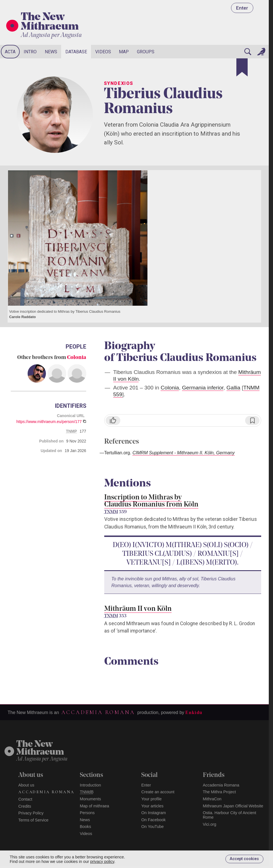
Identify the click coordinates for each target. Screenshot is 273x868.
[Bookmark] (242, 67)
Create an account (158, 792)
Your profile (151, 799)
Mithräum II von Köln (138, 609)
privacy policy (102, 862)
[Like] (113, 420)
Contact (25, 799)
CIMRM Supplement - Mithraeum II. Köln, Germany (184, 453)
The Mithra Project (219, 792)
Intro (30, 52)
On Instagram (153, 813)
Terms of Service (33, 820)
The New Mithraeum (50, 22)
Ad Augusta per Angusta (51, 35)
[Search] (248, 52)
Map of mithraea (94, 806)
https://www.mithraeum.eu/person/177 (49, 422)
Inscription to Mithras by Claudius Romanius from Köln (151, 501)
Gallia (233, 388)
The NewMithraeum (40, 749)
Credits (25, 806)
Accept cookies (244, 859)
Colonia (77, 358)
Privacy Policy (31, 813)
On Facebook (153, 820)
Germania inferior (203, 388)
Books (85, 827)
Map (124, 52)
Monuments (90, 799)
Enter (242, 8)
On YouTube (152, 827)
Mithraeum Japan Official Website (233, 806)
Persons (87, 813)
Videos (103, 52)
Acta (10, 52)
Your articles (152, 806)
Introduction (90, 785)
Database (76, 52)
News (51, 52)
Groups (146, 52)
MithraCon (212, 799)
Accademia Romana (98, 712)
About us (26, 785)
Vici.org (210, 824)
